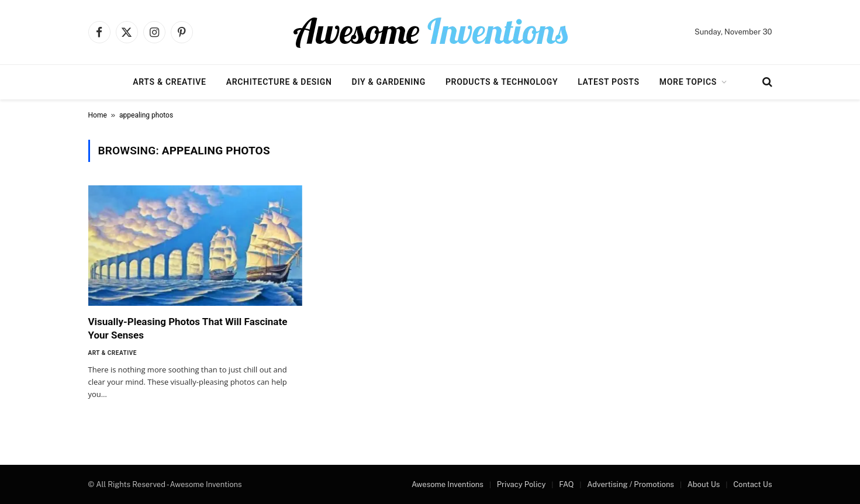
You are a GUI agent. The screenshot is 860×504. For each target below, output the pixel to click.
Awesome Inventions (448, 484)
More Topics (688, 82)
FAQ (566, 484)
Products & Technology (502, 82)
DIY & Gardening (389, 82)
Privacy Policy (521, 484)
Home (98, 115)
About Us (704, 484)
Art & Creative (113, 353)
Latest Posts (609, 82)
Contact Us (752, 484)
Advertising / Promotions (631, 484)
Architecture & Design (279, 82)
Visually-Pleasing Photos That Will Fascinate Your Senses (188, 328)
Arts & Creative (169, 82)
